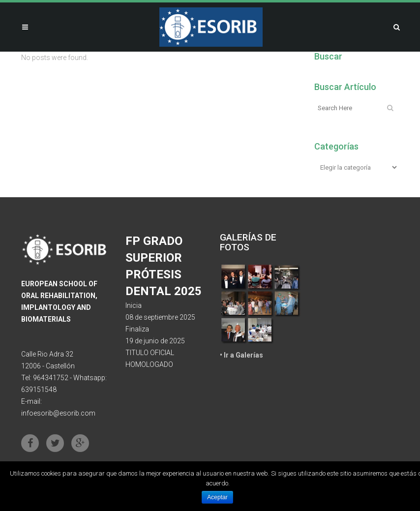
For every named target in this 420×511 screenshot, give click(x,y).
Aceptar (217, 497)
